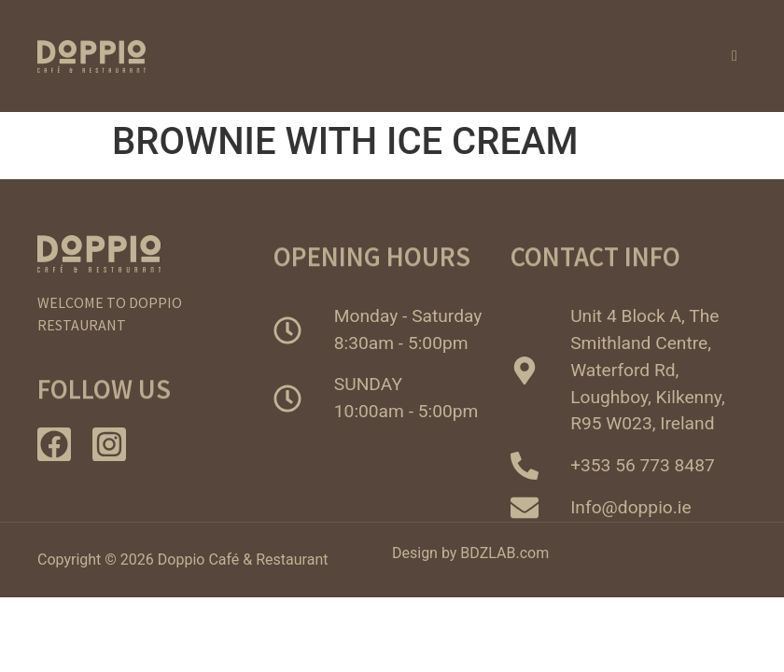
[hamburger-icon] (735, 56)
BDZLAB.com (504, 553)
